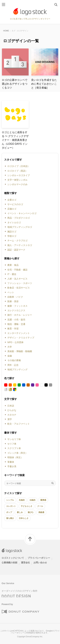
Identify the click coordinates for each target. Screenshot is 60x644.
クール (40, 506)
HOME (6, 31)
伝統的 (32, 500)
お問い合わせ (40, 563)
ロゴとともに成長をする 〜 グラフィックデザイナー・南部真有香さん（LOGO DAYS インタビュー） (15, 140)
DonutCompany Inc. (34, 637)
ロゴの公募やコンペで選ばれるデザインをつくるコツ (15, 84)
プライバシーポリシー (39, 558)
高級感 (41, 512)
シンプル (10, 500)
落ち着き (10, 518)
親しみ (20, 512)
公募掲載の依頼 (9, 563)
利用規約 (30, 633)
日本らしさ (24, 518)
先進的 (22, 500)
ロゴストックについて (13, 558)
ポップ (9, 512)
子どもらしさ (27, 506)
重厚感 (43, 500)
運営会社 (25, 563)
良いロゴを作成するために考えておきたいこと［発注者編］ (44, 84)
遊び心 (31, 512)
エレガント (11, 506)
